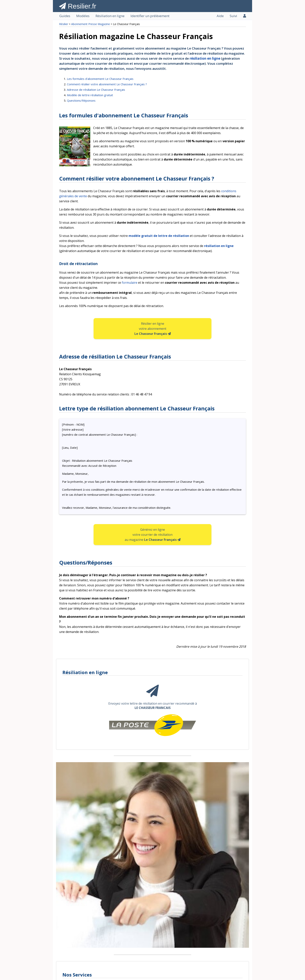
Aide (220, 16)
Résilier (64, 24)
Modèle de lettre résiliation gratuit (90, 95)
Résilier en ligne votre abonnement (153, 329)
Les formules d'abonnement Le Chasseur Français (100, 79)
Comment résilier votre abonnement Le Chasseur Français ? (107, 84)
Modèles (83, 16)
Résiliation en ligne (110, 16)
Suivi (233, 16)
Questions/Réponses (81, 100)
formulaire (130, 283)
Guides (65, 16)
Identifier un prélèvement (150, 16)
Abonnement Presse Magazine (91, 24)
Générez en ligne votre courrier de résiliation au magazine (153, 535)
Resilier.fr (78, 6)
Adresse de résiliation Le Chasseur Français (96, 90)
